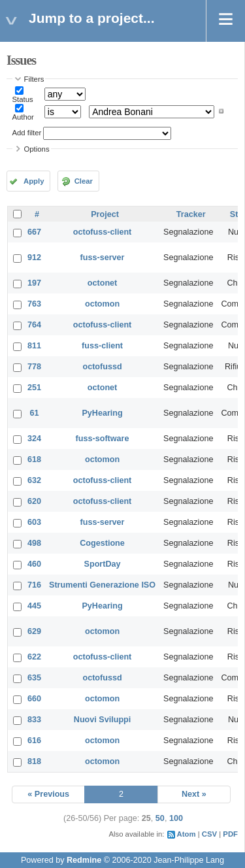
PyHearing (102, 413)
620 (34, 501)
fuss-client (102, 346)
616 (34, 741)
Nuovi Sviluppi (102, 720)
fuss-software (103, 439)
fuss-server (103, 258)
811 (34, 346)
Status (23, 99)
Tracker (191, 214)
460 (34, 564)
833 (34, 720)
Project (105, 214)
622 (34, 657)
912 (34, 258)
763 (34, 304)
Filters (34, 79)
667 (34, 232)
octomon (102, 304)
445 (34, 606)
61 (35, 413)
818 (34, 761)
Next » (194, 794)
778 (34, 367)
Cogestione (102, 543)
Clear (84, 181)
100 (176, 818)
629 (34, 631)
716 (34, 585)
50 (160, 818)
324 (34, 439)
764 (34, 325)
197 (34, 283)
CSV (209, 834)
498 (34, 543)
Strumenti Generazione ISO (102, 585)
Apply (34, 181)
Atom (187, 834)
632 (34, 480)
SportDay (103, 564)
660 (34, 699)
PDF (230, 834)
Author (23, 117)
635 (34, 678)
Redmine (84, 860)
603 (34, 522)
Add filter (27, 133)
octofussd (102, 367)
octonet (102, 283)
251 (34, 388)
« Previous (48, 794)
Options (37, 149)
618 (34, 459)
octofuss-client (103, 232)
